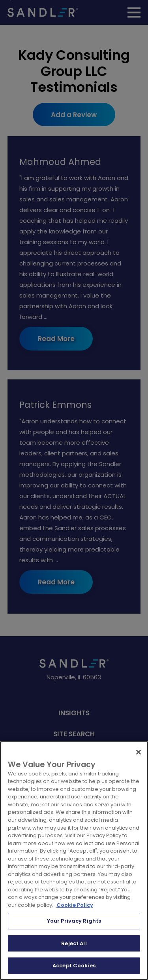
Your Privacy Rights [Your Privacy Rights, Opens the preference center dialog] (74, 921)
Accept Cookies (74, 966)
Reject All (74, 943)
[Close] (139, 752)
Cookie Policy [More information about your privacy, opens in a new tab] (75, 905)
